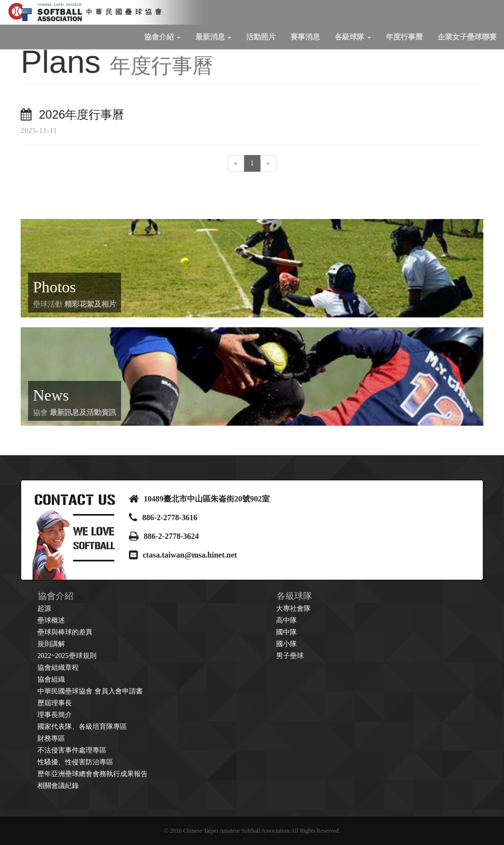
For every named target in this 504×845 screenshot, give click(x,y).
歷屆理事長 (55, 703)
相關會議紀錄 (58, 786)
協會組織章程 (58, 668)
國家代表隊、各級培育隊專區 (82, 727)
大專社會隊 (293, 609)
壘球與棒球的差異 (65, 632)
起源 (44, 609)
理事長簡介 (55, 715)
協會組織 (51, 679)
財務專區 (51, 738)
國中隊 (286, 632)
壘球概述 (51, 620)
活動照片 (261, 37)
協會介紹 (162, 37)
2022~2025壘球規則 (67, 656)
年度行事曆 (404, 37)
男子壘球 (290, 656)
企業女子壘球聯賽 (467, 37)
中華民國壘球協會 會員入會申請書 (90, 691)
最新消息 (214, 37)
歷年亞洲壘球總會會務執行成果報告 (93, 774)
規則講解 (51, 644)
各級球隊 (353, 37)
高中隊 (286, 620)
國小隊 (286, 644)
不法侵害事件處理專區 (72, 750)
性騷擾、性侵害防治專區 (75, 762)
